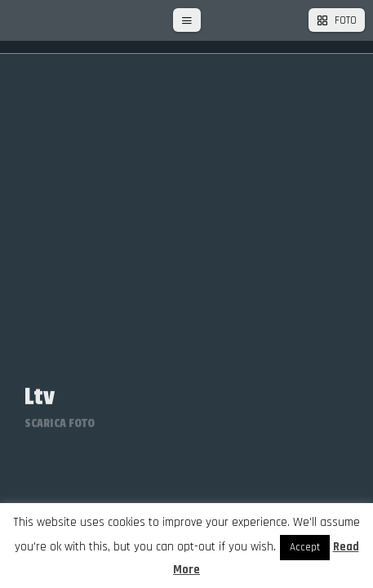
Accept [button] (305, 547)
